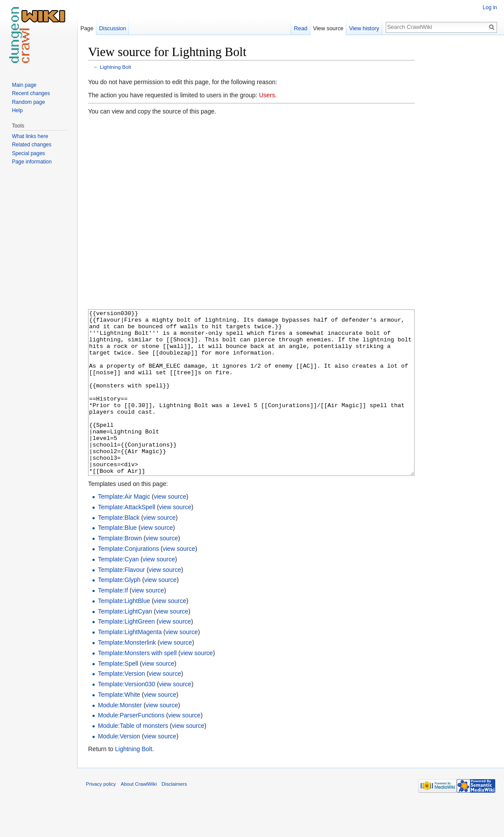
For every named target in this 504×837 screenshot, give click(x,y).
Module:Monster (120, 738)
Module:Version (119, 769)
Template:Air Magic (124, 529)
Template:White (119, 727)
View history (364, 28)
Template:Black (119, 550)
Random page (28, 102)
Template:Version (121, 706)
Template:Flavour (121, 603)
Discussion (113, 28)
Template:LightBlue (124, 634)
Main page (24, 85)
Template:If (113, 623)
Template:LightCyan (125, 644)
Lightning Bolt (115, 67)
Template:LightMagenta (130, 665)
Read (301, 28)
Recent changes (31, 93)
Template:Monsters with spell (137, 686)
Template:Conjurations (128, 582)
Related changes (32, 145)
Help (17, 110)
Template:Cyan (118, 592)
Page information (32, 162)
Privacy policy (101, 817)
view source (170, 529)
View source (328, 28)
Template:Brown (120, 571)
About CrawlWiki (139, 817)
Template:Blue (117, 560)
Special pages (28, 153)
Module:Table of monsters (133, 759)
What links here (30, 136)
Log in (490, 7)
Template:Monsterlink (127, 675)
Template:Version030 (126, 717)
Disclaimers (174, 817)
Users (267, 95)
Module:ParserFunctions (131, 748)
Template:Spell (118, 696)
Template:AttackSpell (126, 540)
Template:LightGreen (126, 654)
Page (87, 28)
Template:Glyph (119, 613)
